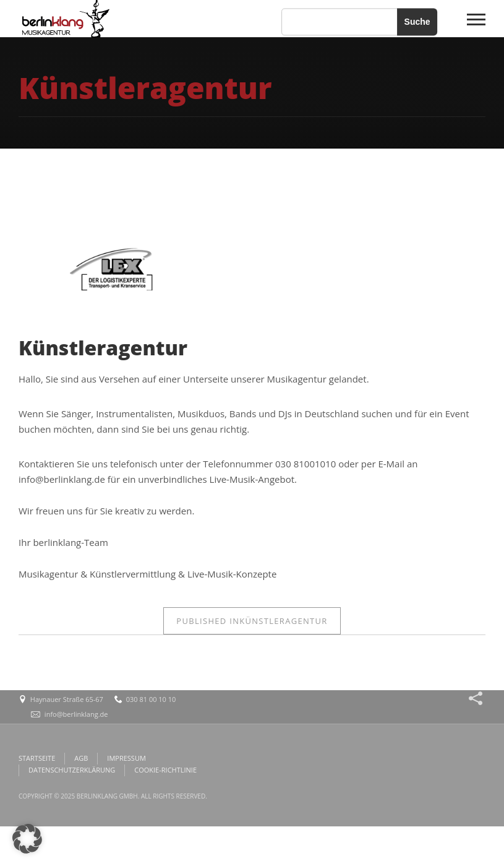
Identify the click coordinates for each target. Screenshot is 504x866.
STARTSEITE (37, 758)
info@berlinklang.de (76, 714)
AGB (81, 758)
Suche (417, 22)
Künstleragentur (252, 621)
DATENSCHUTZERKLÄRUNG (72, 770)
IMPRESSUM (126, 758)
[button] (27, 839)
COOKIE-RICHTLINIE (165, 770)
